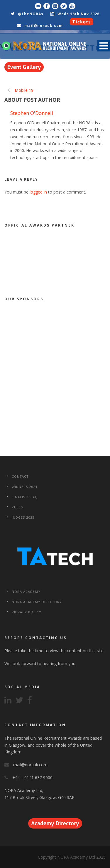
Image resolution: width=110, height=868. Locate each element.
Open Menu (104, 46)
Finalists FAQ (25, 497)
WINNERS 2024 (24, 487)
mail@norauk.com (44, 26)
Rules (17, 507)
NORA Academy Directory (37, 602)
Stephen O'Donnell (32, 113)
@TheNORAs (31, 14)
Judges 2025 (23, 517)
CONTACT (20, 476)
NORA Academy (26, 592)
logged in (38, 192)
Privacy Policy (27, 612)
